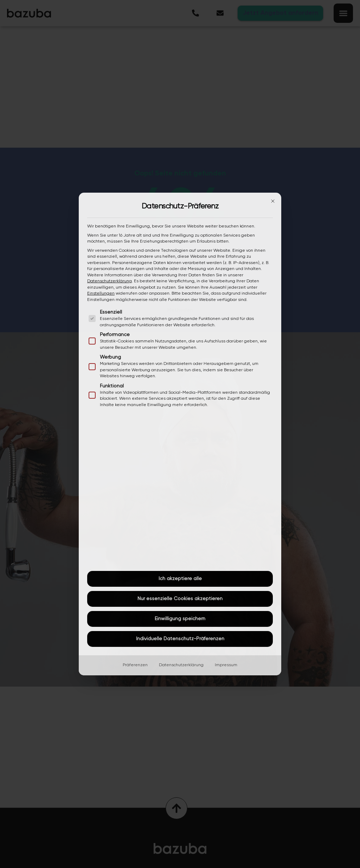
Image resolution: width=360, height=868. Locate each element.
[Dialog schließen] (273, 201)
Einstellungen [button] (101, 294)
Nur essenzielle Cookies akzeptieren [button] (180, 599)
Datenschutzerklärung (110, 281)
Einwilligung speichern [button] (180, 619)
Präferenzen (135, 665)
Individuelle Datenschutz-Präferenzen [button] (180, 639)
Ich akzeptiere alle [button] (180, 579)
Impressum (226, 665)
